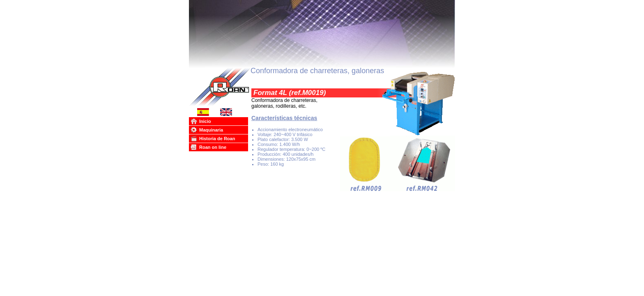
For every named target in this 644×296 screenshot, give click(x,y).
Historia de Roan (217, 139)
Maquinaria (211, 130)
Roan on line (213, 147)
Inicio (205, 121)
